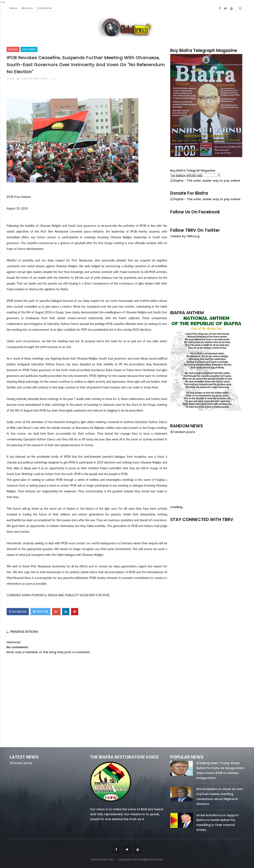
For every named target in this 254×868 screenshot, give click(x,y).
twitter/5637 (207, 525)
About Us (27, 8)
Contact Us (44, 8)
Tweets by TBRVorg (185, 236)
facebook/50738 (181, 525)
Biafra (13, 49)
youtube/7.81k (233, 525)
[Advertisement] (207, 274)
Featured (29, 49)
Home (13, 8)
